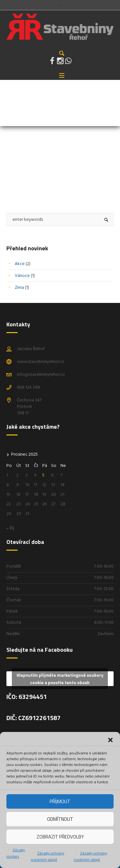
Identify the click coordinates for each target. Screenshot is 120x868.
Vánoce (22, 276)
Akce (20, 264)
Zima (19, 288)
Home (12, 113)
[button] (110, 740)
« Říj (10, 528)
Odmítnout (60, 819)
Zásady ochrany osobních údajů (48, 857)
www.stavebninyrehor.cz (41, 362)
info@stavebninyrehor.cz (41, 375)
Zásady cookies (16, 854)
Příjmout (60, 801)
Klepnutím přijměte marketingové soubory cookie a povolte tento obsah (60, 679)
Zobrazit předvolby (60, 837)
